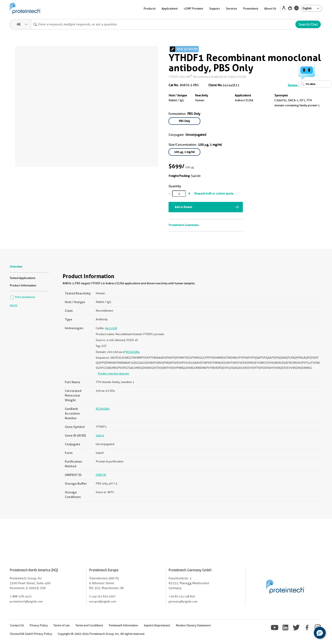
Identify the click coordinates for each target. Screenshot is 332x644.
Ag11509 (111, 328)
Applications (170, 8)
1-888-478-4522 (21, 596)
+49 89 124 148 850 (182, 596)
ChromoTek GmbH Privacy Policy (31, 634)
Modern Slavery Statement (193, 625)
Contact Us (17, 625)
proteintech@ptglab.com (26, 601)
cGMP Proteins (193, 8)
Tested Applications (22, 278)
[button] (320, 633)
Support (214, 8)
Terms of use (62, 625)
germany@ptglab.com (183, 601)
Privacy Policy (39, 625)
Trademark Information (123, 625)
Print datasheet (22, 297)
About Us (270, 8)
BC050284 (133, 352)
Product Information (23, 285)
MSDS (14, 306)
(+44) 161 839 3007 (102, 596)
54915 (100, 435)
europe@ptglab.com (103, 601)
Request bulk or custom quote (214, 193)
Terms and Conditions (89, 625)
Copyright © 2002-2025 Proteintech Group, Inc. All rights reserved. (101, 634)
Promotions (251, 8)
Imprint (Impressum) (157, 625)
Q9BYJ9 (101, 475)
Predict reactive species (113, 373)
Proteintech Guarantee (184, 225)
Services (231, 8)
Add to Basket (183, 207)
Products (149, 8)
